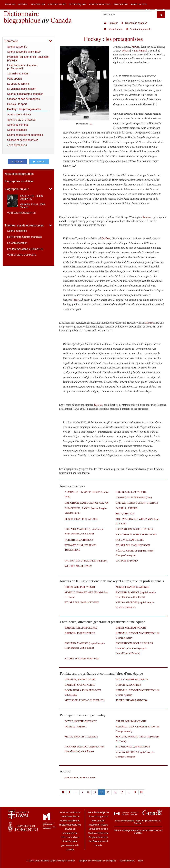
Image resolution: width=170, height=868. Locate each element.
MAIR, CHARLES (125, 514)
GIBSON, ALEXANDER (128, 685)
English (10, 4)
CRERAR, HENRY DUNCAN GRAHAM (137, 503)
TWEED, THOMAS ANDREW (131, 700)
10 (88, 792)
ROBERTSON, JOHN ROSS (79, 540)
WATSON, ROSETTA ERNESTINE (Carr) (86, 561)
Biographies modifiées (19, 181)
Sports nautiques (17, 130)
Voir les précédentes (21, 213)
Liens (141, 861)
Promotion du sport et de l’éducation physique (28, 58)
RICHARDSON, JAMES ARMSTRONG (136, 534)
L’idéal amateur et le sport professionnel (22, 67)
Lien (91, 124)
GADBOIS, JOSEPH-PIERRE (80, 633)
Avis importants (127, 861)
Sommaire (11, 41)
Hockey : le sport (17, 104)
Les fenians (140, 51)
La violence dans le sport (22, 89)
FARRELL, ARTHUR (127, 508)
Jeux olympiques (17, 145)
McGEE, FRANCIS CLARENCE (81, 519)
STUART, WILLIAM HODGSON (133, 545)
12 (101, 792)
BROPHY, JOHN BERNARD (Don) (134, 497)
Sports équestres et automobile (25, 135)
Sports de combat (17, 125)
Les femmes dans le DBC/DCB (25, 249)
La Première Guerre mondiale (25, 237)
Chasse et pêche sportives (23, 140)
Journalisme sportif (18, 74)
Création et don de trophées (23, 99)
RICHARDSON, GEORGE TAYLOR (134, 529)
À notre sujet (57, 4)
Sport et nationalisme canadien (25, 94)
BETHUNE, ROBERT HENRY (80, 679)
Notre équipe (78, 4)
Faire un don (139, 4)
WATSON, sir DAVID (127, 561)
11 (95, 792)
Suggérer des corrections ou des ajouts (97, 861)
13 (108, 792)
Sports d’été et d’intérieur (22, 120)
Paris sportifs (15, 79)
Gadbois (106, 238)
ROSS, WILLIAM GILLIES (130, 540)
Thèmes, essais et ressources (24, 225)
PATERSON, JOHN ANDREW (32, 198)
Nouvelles (38, 4)
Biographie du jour (17, 189)
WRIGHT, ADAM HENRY (78, 566)
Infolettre (121, 4)
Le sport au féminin (18, 84)
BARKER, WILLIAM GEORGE (81, 628)
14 (115, 792)
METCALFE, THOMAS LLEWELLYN (85, 700)
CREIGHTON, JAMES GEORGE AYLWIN (87, 503)
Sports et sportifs (17, 47)
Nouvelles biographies (19, 174)
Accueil (23, 4)
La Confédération (17, 243)
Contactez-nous (100, 4)
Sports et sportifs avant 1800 (24, 52)
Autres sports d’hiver (19, 115)
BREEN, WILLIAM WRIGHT (131, 492)
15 (122, 792)
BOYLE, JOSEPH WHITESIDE (132, 679)
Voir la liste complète (22, 255)
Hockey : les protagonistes (24, 109)
